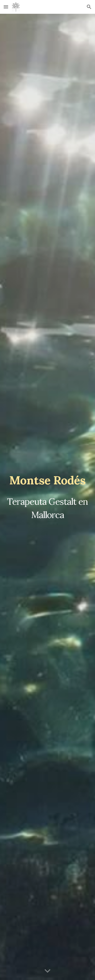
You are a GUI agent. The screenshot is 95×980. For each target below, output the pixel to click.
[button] (6, 7)
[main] (47, 480)
